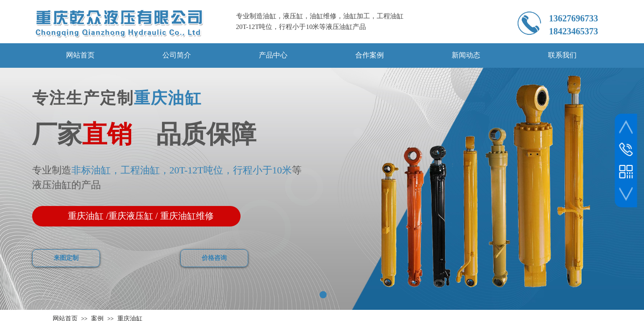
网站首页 (80, 55)
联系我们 (562, 55)
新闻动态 (466, 55)
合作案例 (370, 55)
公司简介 (177, 55)
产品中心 (273, 55)
